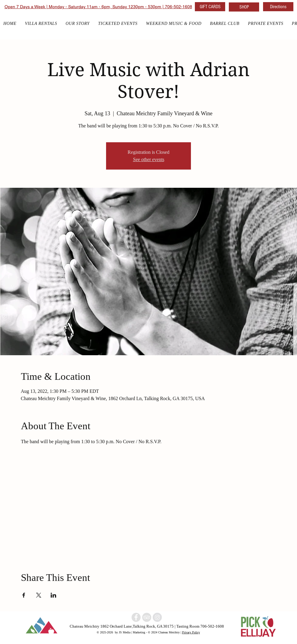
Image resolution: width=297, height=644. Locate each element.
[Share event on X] (39, 595)
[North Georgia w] (157, 617)
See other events (149, 159)
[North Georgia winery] (136, 617)
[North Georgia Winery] (147, 617)
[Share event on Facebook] (24, 595)
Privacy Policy (191, 632)
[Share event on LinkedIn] (53, 595)
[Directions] (278, 7)
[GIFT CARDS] (210, 7)
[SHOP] (244, 7)
